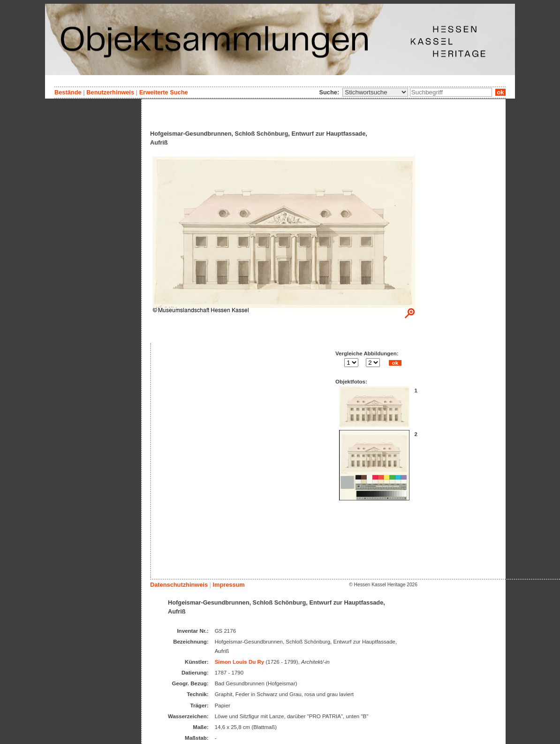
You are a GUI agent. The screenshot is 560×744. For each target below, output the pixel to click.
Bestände (68, 92)
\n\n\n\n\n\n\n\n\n (375, 92)
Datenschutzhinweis (179, 585)
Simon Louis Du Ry (240, 662)
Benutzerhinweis (110, 92)
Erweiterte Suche (164, 92)
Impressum (228, 585)
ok (500, 92)
